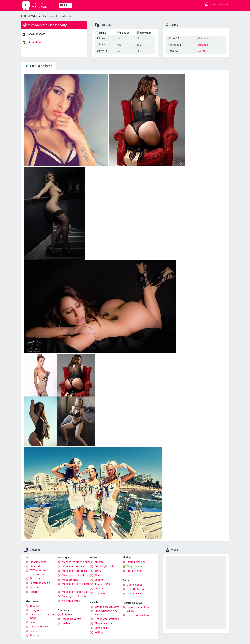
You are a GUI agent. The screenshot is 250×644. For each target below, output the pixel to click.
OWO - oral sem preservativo (39, 572)
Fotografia (35, 610)
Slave (98, 575)
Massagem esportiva (74, 592)
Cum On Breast (136, 589)
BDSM (98, 571)
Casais (34, 622)
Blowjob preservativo (107, 607)
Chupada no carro (105, 623)
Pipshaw (34, 631)
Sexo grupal (36, 578)
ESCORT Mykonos (31, 16)
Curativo (99, 589)
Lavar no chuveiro (40, 627)
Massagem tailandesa (75, 575)
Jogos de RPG (103, 584)
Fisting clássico (136, 562)
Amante (99, 562)
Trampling (100, 593)
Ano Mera (32, 42)
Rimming (35, 635)
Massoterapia (70, 580)
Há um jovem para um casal (42, 616)
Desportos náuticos (139, 615)
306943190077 (37, 34)
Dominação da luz (105, 566)
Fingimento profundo (107, 619)
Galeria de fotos (39, 66)
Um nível (35, 566)
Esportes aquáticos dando (138, 609)
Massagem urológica (74, 571)
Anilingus (100, 632)
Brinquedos (36, 587)
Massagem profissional (76, 562)
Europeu (203, 45)
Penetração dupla (40, 583)
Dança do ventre (72, 619)
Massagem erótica (73, 566)
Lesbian (67, 623)
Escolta (34, 606)
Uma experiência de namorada (106, 613)
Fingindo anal (135, 566)
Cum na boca (135, 585)
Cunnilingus (101, 628)
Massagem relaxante (74, 596)
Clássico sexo (38, 562)
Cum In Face (134, 594)
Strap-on (99, 580)
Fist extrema (134, 571)
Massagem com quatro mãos (76, 586)
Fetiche (34, 592)
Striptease (68, 615)
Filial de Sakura (71, 601)
